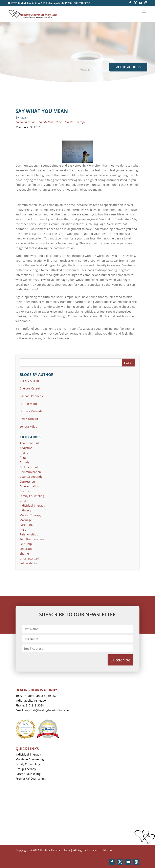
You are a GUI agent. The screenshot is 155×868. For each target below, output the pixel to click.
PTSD (23, 530)
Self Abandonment (32, 539)
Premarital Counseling (31, 778)
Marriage (26, 520)
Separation (27, 549)
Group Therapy (26, 769)
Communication (26, 122)
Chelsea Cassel (30, 388)
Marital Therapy (75, 122)
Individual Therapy (32, 505)
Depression (27, 481)
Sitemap (108, 850)
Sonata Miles (28, 427)
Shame (24, 554)
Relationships (29, 534)
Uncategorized (29, 558)
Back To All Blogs (128, 67)
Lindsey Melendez (32, 411)
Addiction (26, 448)
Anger (24, 457)
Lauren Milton (29, 404)
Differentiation (29, 486)
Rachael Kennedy (31, 396)
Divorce (25, 491)
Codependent (29, 467)
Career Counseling (28, 774)
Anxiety (25, 462)
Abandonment (29, 443)
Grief (23, 501)
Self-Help (26, 544)
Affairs (24, 453)
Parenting (26, 525)
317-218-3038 (82, 3)
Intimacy (25, 510)
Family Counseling (50, 122)
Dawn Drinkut (29, 419)
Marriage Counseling (30, 759)
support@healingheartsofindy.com (48, 710)
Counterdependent (32, 477)
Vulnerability (28, 563)
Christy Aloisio (29, 381)
